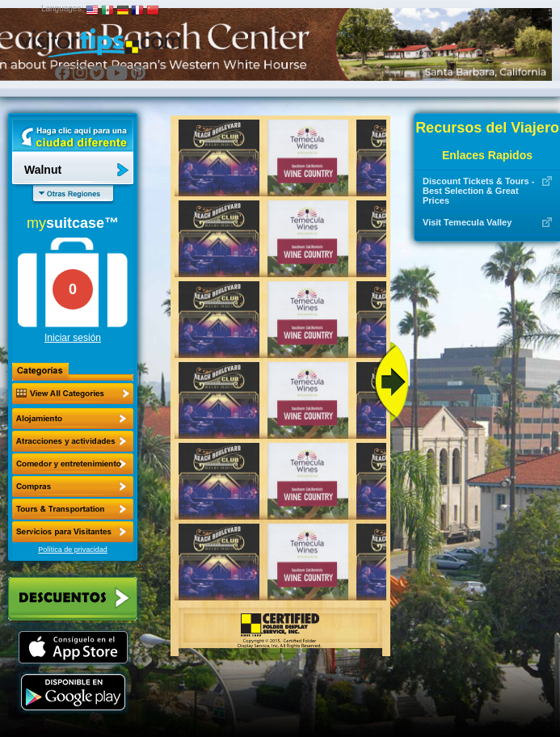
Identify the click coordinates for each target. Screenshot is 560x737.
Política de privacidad (73, 550)
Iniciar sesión (73, 338)
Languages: (62, 8)
